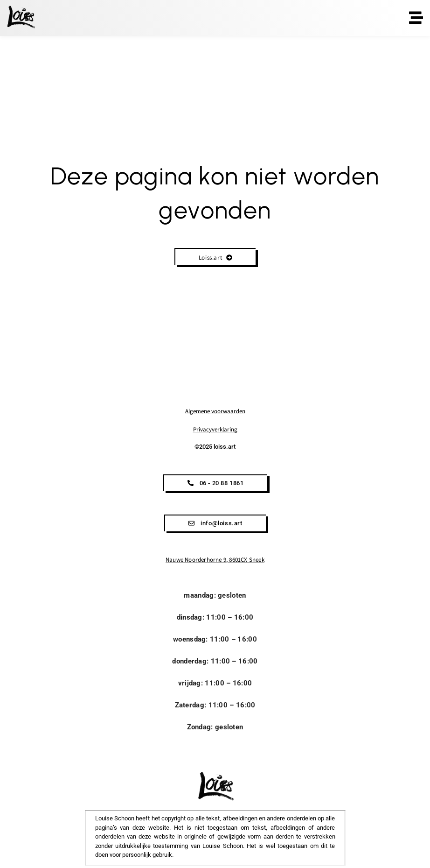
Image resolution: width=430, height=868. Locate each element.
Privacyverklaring (215, 429)
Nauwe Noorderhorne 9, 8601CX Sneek (215, 560)
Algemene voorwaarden (215, 411)
